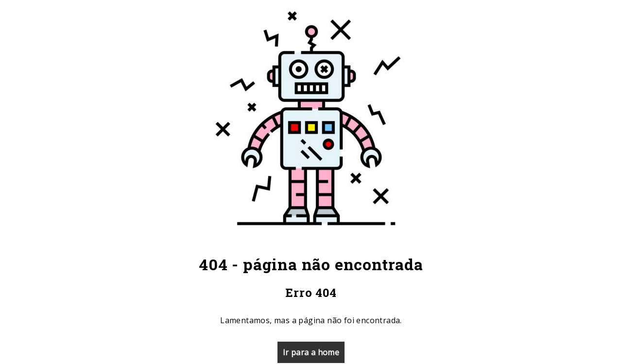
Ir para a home (311, 352)
